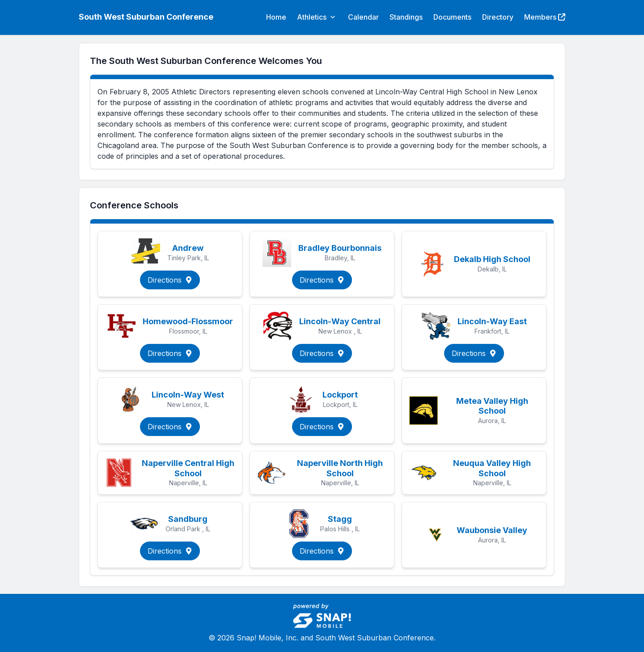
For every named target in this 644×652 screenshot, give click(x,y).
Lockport (340, 395)
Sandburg (188, 519)
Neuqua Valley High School (492, 468)
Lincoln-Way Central (340, 321)
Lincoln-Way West (188, 395)
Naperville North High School (340, 468)
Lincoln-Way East (492, 321)
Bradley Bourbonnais (340, 248)
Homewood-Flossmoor (188, 321)
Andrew (188, 248)
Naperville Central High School (188, 468)
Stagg (340, 519)
